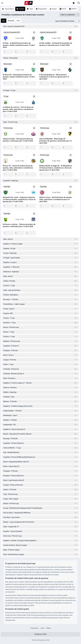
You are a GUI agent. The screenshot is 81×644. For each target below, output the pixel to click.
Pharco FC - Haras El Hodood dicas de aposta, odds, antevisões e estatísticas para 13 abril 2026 (18, 168)
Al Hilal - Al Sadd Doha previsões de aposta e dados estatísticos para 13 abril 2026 (19, 45)
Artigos (48, 628)
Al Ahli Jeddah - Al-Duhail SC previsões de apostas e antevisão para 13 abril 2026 (56, 44)
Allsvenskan (8, 64)
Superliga (7, 187)
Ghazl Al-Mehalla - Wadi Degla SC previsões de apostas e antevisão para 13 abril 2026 (56, 141)
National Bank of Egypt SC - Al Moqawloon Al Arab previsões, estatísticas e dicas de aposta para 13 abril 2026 (56, 168)
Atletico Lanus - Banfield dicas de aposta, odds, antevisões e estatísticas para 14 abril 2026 (56, 199)
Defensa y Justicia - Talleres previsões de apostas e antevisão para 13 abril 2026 (19, 225)
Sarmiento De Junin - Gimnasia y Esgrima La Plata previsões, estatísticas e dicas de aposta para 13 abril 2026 (19, 199)
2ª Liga (6, 96)
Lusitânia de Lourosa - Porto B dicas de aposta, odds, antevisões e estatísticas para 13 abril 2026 (18, 109)
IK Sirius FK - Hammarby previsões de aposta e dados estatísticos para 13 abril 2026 (19, 77)
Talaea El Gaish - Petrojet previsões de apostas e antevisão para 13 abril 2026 (18, 140)
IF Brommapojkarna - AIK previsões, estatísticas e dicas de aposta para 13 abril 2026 (54, 77)
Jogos (42, 628)
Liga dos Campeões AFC (12, 32)
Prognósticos (35, 628)
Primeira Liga (8, 128)
